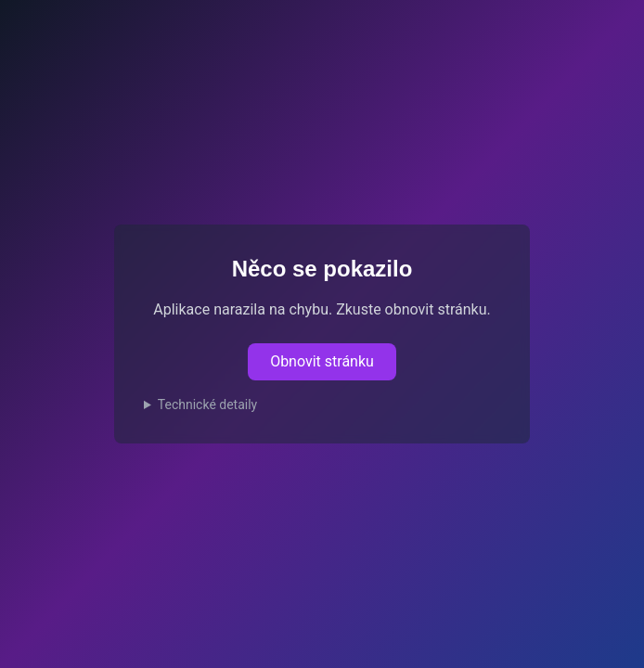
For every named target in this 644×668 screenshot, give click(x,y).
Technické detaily (207, 405)
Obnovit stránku (322, 361)
